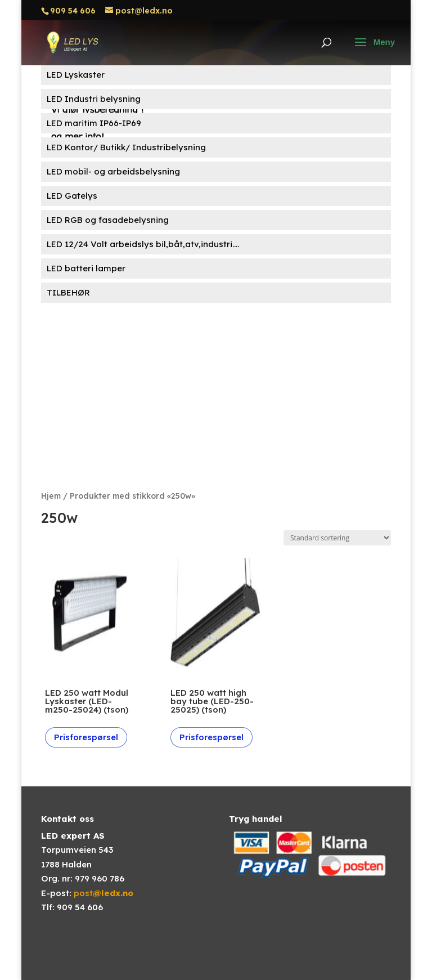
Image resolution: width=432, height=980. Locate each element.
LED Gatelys (72, 196)
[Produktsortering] (337, 538)
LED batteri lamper (86, 268)
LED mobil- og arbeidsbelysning (113, 171)
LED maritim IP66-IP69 (94, 123)
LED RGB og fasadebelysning (108, 220)
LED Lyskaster (76, 75)
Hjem (51, 496)
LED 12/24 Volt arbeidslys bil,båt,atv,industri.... (143, 244)
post (103, 893)
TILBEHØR (68, 292)
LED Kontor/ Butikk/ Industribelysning (126, 147)
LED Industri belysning (94, 99)
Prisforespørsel (86, 737)
